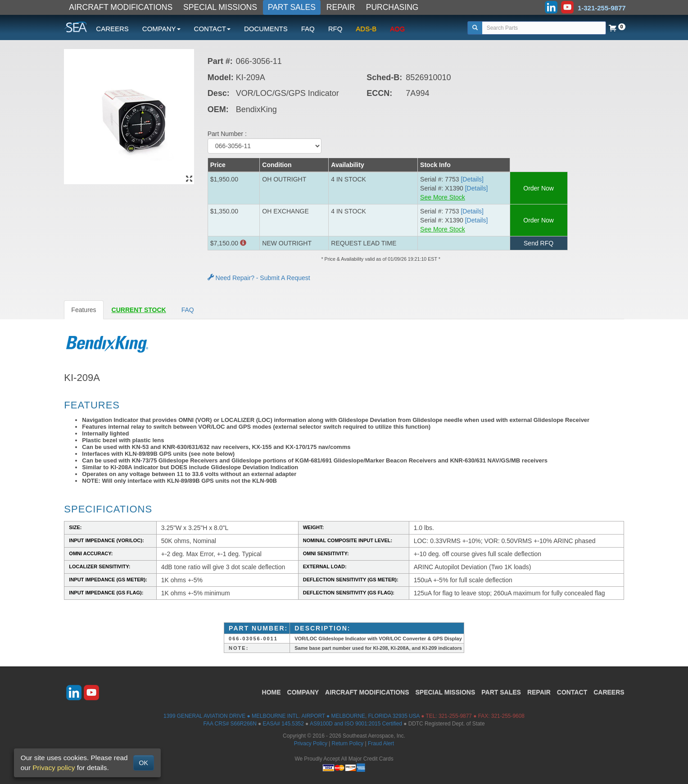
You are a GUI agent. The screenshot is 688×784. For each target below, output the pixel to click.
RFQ (335, 29)
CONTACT (572, 692)
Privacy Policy (311, 743)
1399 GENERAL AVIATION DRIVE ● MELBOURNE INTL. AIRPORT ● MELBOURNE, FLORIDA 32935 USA (292, 716)
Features (84, 310)
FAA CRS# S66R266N (230, 724)
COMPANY (303, 692)
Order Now (539, 188)
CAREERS (112, 29)
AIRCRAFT (367, 692)
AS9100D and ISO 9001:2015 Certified (356, 724)
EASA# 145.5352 (283, 724)
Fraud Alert (381, 743)
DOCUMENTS (266, 29)
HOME (272, 692)
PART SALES (292, 7)
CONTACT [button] (212, 29)
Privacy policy (54, 768)
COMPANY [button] (161, 29)
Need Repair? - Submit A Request (259, 278)
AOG (397, 29)
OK (144, 763)
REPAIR (341, 7)
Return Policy (348, 743)
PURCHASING (392, 7)
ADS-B (366, 29)
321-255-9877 (455, 716)
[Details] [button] (472, 179)
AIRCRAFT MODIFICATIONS (121, 7)
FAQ (308, 29)
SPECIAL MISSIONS (220, 7)
